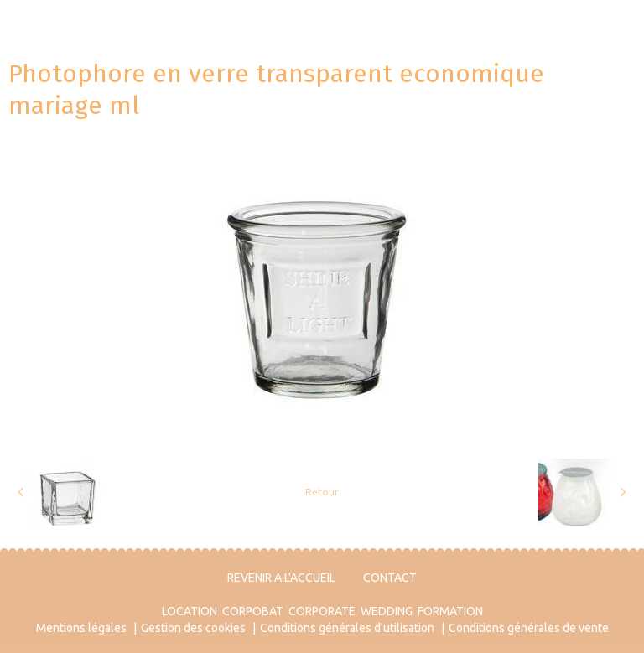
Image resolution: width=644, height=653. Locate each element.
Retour (322, 492)
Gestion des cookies (193, 628)
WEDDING (387, 611)
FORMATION (450, 611)
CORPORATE (322, 611)
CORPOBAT (253, 611)
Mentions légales (81, 628)
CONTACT (390, 578)
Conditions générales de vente (529, 628)
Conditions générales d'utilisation (347, 628)
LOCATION (190, 611)
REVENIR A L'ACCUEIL (281, 578)
